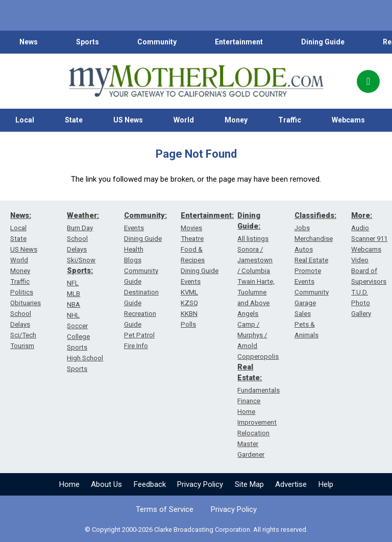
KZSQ (189, 303)
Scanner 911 (369, 239)
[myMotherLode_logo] (196, 81)
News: (21, 215)
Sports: (80, 270)
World (184, 120)
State (74, 120)
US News (128, 120)
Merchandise (314, 239)
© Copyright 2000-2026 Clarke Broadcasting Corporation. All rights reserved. (196, 529)
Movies (191, 228)
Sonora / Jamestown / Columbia (255, 260)
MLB (73, 294)
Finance (249, 401)
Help (326, 484)
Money (236, 120)
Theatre (192, 239)
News (29, 42)
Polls (188, 324)
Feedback (150, 484)
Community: (145, 215)
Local (25, 120)
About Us (106, 484)
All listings (253, 239)
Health (134, 249)
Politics (22, 292)
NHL (73, 315)
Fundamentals (259, 390)
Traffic (290, 120)
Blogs (133, 260)
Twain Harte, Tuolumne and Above (256, 292)
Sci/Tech (23, 335)
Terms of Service (165, 509)
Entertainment (239, 42)
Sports (88, 42)
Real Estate (311, 260)
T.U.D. (360, 292)
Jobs (302, 228)
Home (69, 484)
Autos (304, 249)
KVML (189, 292)
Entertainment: (207, 215)
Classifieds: (315, 215)
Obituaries (26, 303)
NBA (73, 304)
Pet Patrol (139, 335)
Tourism (22, 346)
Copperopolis (258, 356)
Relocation (253, 433)
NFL (73, 283)
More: (362, 215)
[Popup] (368, 81)
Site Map (249, 484)
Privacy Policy (200, 484)
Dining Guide (323, 42)
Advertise (291, 484)
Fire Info (136, 346)
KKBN (189, 314)
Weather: (83, 215)
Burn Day (80, 228)
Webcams (348, 120)
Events (134, 228)
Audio (360, 228)
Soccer (77, 326)
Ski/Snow (81, 260)
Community (157, 42)
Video (360, 260)
